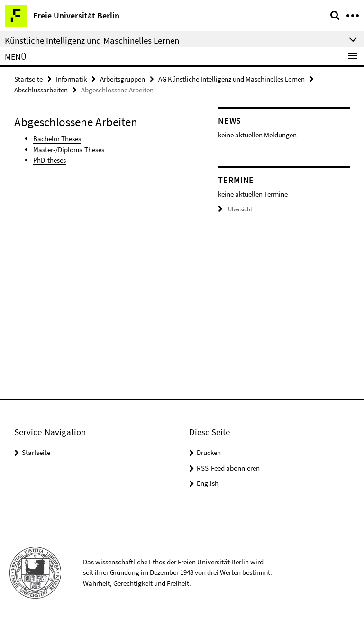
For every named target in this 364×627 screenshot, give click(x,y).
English (208, 483)
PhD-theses (50, 160)
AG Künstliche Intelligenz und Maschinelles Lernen (232, 79)
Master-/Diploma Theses (69, 150)
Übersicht (235, 209)
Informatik (71, 79)
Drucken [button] (209, 452)
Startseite (28, 79)
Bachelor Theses (57, 139)
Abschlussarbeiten (41, 90)
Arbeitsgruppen (123, 79)
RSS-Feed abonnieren (228, 468)
